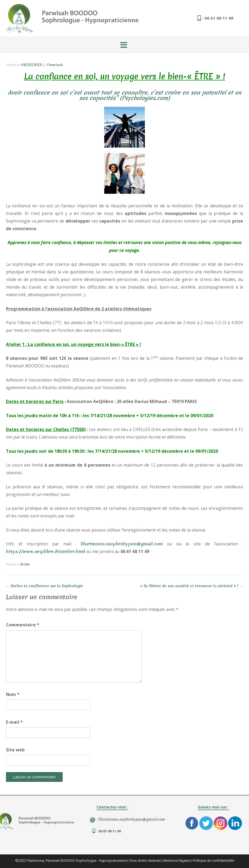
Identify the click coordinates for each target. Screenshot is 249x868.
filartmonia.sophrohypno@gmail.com (132, 819)
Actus (25, 564)
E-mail (14, 722)
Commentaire (23, 625)
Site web (15, 750)
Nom (13, 694)
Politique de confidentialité (213, 861)
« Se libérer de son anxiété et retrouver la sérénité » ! (192, 586)
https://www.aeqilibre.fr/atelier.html (46, 551)
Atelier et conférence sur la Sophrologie (44, 586)
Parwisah (55, 65)
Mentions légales (177, 861)
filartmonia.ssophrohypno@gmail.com (122, 544)
